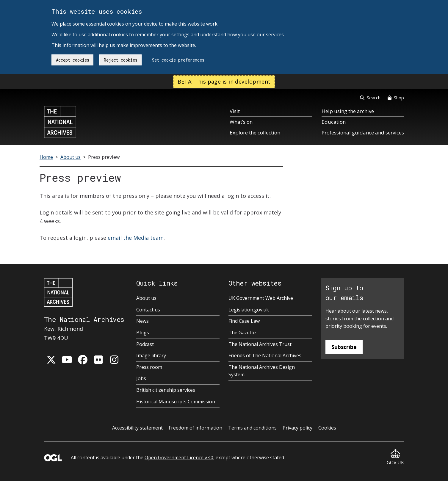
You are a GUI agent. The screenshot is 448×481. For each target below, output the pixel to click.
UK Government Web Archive (261, 298)
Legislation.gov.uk (249, 310)
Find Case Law (244, 321)
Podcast (145, 344)
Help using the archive (348, 111)
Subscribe (344, 347)
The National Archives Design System (262, 371)
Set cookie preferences (178, 60)
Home (46, 157)
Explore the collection (255, 133)
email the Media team (136, 238)
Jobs (141, 378)
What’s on (241, 122)
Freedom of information (195, 428)
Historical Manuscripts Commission (176, 402)
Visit (235, 111)
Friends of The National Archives (265, 355)
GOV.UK (395, 457)
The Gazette (242, 333)
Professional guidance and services (363, 133)
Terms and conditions (252, 428)
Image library (151, 355)
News (142, 321)
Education (334, 122)
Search (370, 98)
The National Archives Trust (260, 344)
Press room (149, 367)
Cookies (327, 428)
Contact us (148, 310)
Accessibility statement (137, 428)
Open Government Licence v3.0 (179, 458)
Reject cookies (121, 60)
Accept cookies (73, 60)
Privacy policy (297, 428)
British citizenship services (166, 390)
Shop (396, 98)
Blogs (143, 333)
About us (71, 157)
